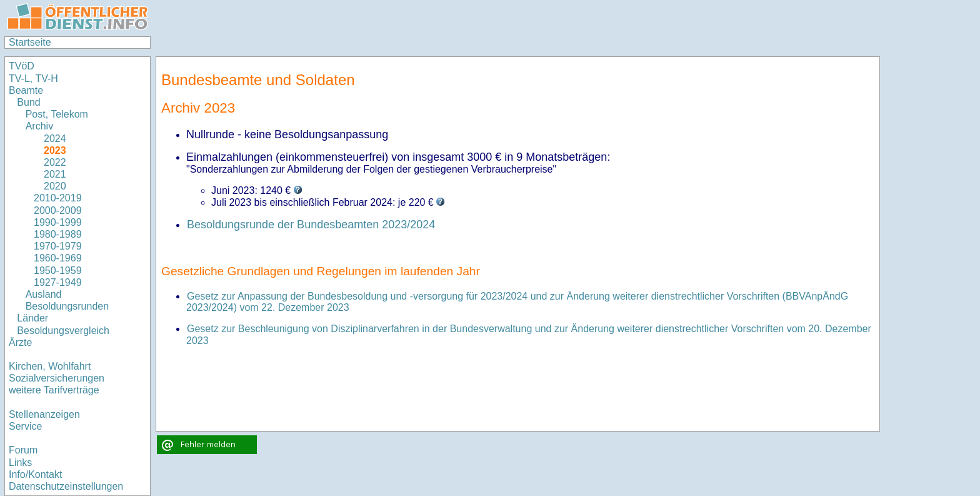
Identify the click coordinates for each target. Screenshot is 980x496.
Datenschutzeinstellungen (66, 486)
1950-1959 (58, 271)
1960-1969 (58, 258)
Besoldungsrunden (67, 306)
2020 (50, 186)
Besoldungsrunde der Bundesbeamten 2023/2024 (311, 225)
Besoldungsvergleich (63, 331)
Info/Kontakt (35, 474)
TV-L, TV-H (33, 78)
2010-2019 (58, 198)
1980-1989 (58, 234)
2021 (50, 174)
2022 (50, 162)
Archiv (39, 126)
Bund (28, 102)
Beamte (26, 90)
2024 (50, 139)
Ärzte (20, 342)
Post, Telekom (57, 114)
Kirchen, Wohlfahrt (50, 366)
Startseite (30, 42)
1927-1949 (58, 282)
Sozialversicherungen (57, 378)
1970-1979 (58, 246)
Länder (32, 318)
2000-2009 (58, 210)
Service (25, 426)
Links (20, 463)
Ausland (44, 294)
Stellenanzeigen (44, 414)
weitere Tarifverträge (54, 390)
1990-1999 (58, 222)
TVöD (22, 66)
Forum (23, 450)
